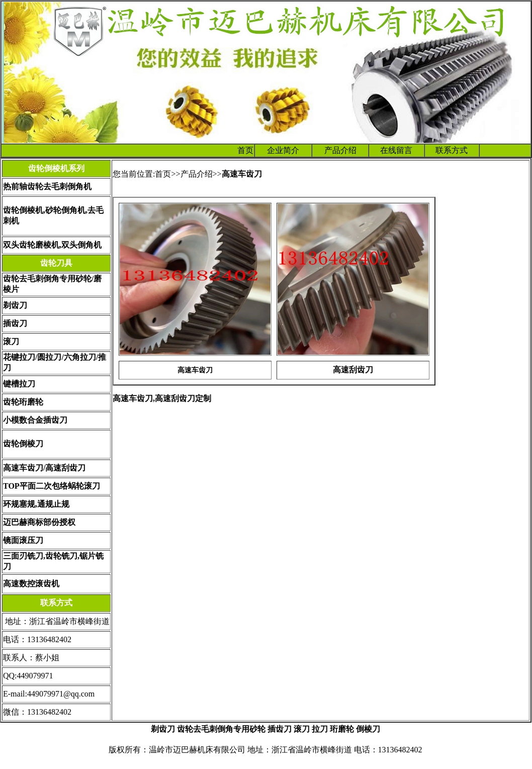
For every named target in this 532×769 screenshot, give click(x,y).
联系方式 (452, 150)
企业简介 (283, 150)
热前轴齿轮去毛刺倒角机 (47, 186)
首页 (245, 150)
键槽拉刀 (19, 384)
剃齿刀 (15, 305)
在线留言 (396, 150)
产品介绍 (340, 150)
